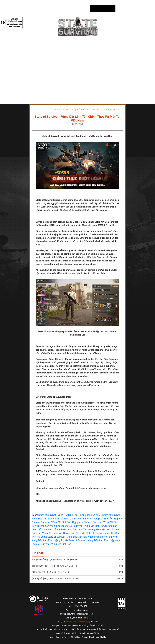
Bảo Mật (95, 602)
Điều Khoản (82, 602)
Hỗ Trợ (59, 602)
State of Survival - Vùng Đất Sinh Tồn (58, 515)
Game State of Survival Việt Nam (77, 598)
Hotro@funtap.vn (80, 610)
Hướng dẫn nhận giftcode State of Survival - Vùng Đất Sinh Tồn (71, 526)
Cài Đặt (70, 602)
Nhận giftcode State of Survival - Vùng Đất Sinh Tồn (80, 540)
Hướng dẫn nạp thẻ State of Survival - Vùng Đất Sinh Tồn (83, 519)
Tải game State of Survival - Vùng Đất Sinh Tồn (62, 537)
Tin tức (48, 109)
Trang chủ (38, 109)
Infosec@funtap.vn (85, 614)
